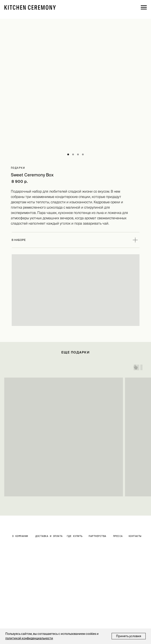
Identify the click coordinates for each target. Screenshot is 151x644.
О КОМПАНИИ (20, 536)
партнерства (97, 536)
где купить (75, 536)
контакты (135, 536)
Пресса (118, 536)
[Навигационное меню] (144, 7)
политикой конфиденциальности (29, 638)
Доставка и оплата (49, 536)
